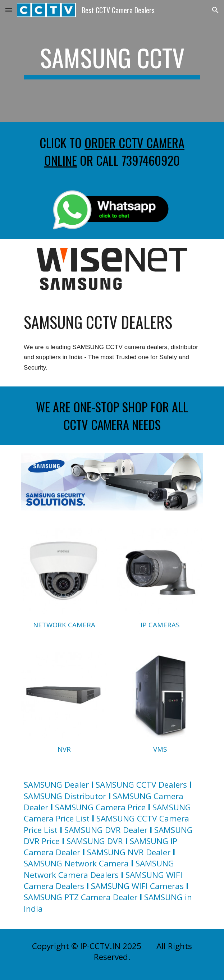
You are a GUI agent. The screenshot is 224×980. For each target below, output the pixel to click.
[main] (112, 61)
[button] (9, 10)
